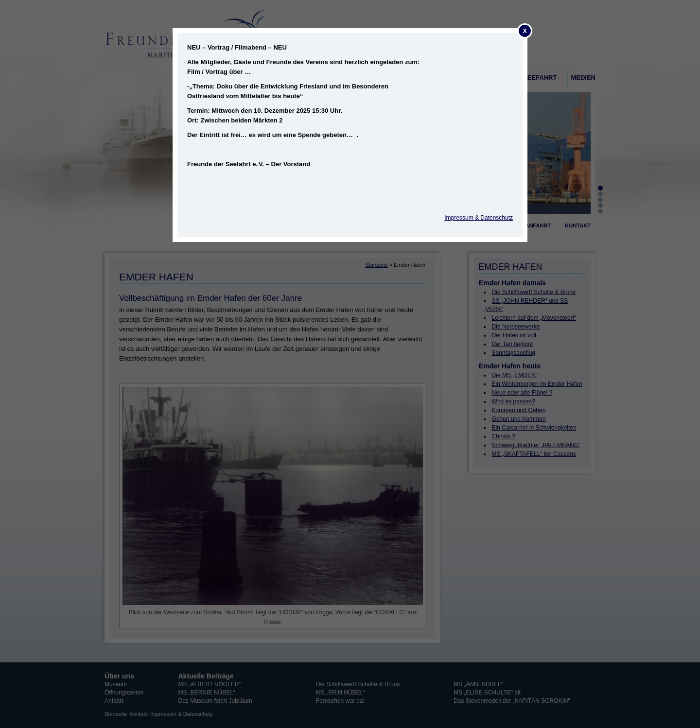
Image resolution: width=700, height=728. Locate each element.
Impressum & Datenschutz (479, 218)
